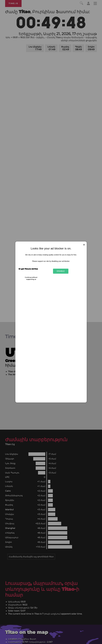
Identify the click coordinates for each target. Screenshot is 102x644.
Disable (61, 271)
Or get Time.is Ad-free (28, 269)
